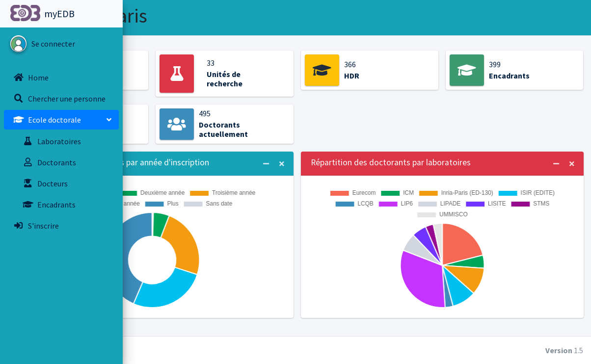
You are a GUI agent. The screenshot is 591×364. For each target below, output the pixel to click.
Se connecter (53, 44)
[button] (138, 14)
